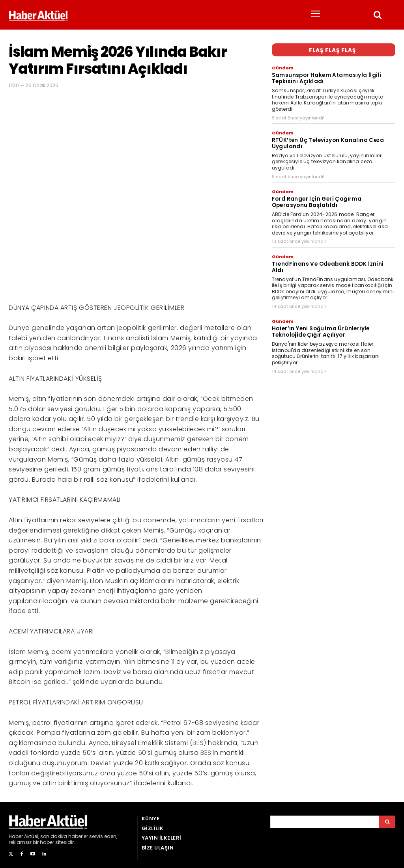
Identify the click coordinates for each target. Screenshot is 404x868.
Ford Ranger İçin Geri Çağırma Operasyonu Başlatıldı (317, 199)
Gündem (283, 68)
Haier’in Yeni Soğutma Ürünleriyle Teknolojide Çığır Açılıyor (321, 321)
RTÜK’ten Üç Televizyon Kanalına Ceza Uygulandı (327, 141)
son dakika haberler (64, 836)
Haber (16, 836)
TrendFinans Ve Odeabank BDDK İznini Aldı (333, 260)
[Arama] (387, 822)
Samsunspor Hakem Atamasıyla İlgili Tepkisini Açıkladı (326, 77)
